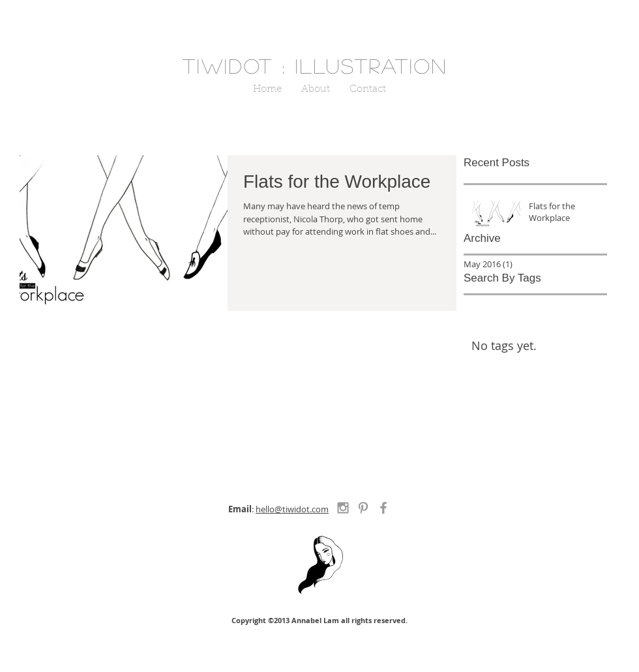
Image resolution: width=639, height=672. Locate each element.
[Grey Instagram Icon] (343, 508)
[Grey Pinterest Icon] (363, 508)
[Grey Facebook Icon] (383, 508)
